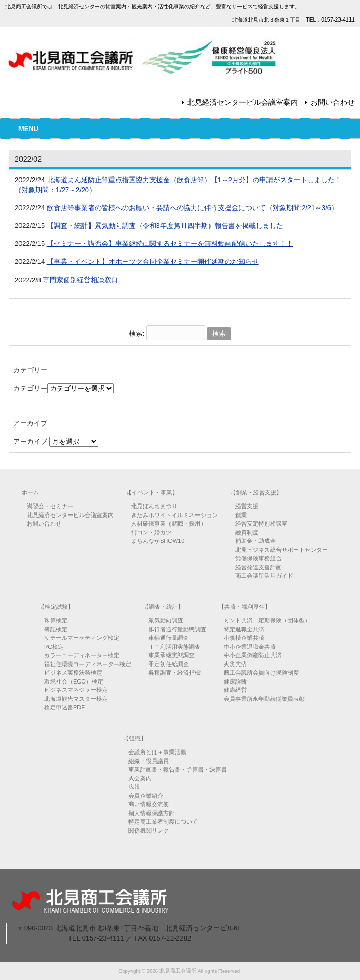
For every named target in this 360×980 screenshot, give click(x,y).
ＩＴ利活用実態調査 (174, 647)
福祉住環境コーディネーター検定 (88, 664)
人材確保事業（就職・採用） (169, 523)
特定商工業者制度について (163, 821)
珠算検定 (56, 620)
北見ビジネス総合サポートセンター (282, 550)
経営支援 (247, 506)
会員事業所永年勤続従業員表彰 (264, 699)
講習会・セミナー (50, 506)
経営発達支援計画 (258, 567)
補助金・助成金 (256, 541)
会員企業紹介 (146, 796)
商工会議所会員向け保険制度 (261, 672)
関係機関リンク (149, 830)
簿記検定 (56, 629)
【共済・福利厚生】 (244, 607)
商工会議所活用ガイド (264, 576)
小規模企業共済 (244, 638)
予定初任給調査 (169, 664)
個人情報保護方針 (152, 813)
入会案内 (140, 778)
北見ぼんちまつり (154, 506)
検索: (137, 334)
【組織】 (135, 738)
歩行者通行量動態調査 (177, 629)
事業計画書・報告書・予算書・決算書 (178, 769)
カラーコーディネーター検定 (82, 655)
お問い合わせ (333, 102)
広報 (134, 787)
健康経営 (235, 690)
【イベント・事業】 (152, 492)
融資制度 (247, 532)
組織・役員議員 (149, 761)
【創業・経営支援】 (256, 492)
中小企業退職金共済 (250, 647)
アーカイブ (30, 442)
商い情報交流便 (149, 804)
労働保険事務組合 (258, 558)
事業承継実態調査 (172, 655)
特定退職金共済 (244, 629)
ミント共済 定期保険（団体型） (267, 620)
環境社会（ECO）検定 (74, 681)
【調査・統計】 (163, 607)
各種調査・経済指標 (174, 672)
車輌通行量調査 (169, 638)
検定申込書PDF (64, 707)
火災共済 (235, 664)
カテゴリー (30, 388)
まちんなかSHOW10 (158, 541)
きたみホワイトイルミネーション (174, 515)
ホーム (30, 492)
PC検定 (54, 647)
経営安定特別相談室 (261, 523)
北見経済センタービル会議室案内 (243, 102)
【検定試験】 (56, 607)
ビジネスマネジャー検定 (76, 690)
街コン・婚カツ (151, 532)
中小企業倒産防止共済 (253, 655)
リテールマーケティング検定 (82, 638)
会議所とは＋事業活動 (157, 752)
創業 (241, 515)
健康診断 (235, 681)
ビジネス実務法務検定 (73, 672)
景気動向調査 (166, 620)
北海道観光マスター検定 (76, 699)
